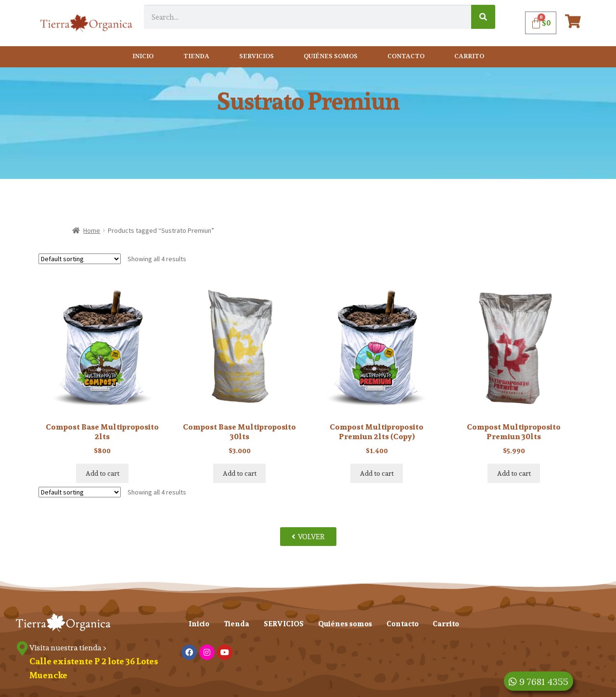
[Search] (483, 17)
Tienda (196, 57)
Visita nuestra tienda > (68, 648)
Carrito (469, 57)
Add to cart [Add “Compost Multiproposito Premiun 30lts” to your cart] (514, 473)
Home (92, 230)
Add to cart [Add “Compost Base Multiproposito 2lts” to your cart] (103, 473)
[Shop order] (80, 259)
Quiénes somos (331, 57)
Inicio (143, 57)
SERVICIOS (257, 57)
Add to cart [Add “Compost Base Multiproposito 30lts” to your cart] (240, 473)
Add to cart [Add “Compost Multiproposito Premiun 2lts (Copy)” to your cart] (377, 473)
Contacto (406, 57)
